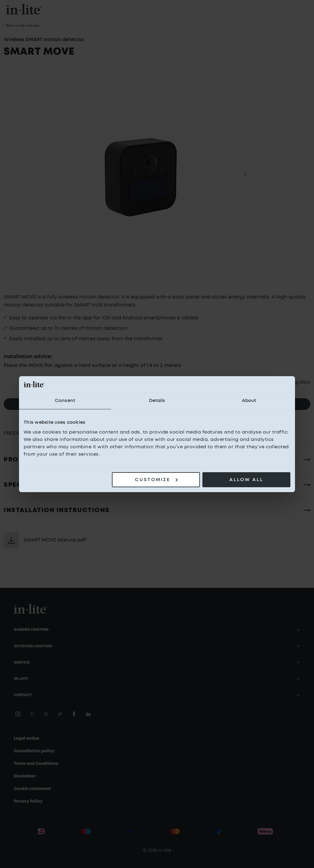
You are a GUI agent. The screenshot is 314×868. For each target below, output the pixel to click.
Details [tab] (157, 401)
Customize (156, 480)
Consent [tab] (65, 401)
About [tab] (249, 401)
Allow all (246, 480)
